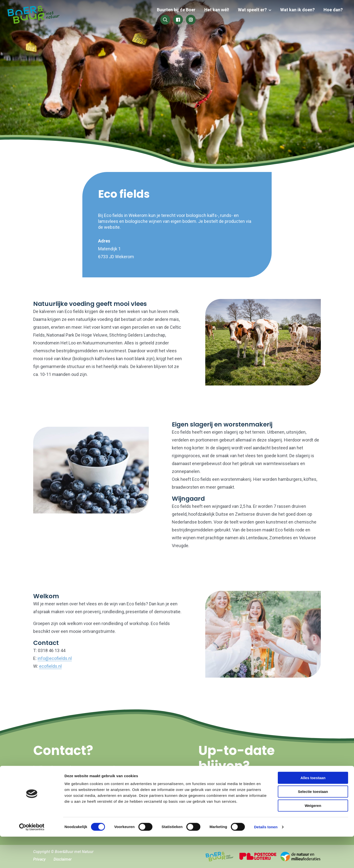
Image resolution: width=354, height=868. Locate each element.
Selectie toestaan (313, 823)
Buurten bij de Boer (137, 15)
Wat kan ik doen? (256, 15)
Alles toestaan (313, 809)
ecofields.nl (50, 666)
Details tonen (266, 858)
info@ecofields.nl (55, 658)
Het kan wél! (177, 15)
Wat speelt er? (212, 15)
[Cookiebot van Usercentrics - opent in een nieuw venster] (32, 858)
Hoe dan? (290, 15)
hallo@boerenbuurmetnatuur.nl (74, 768)
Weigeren (313, 837)
